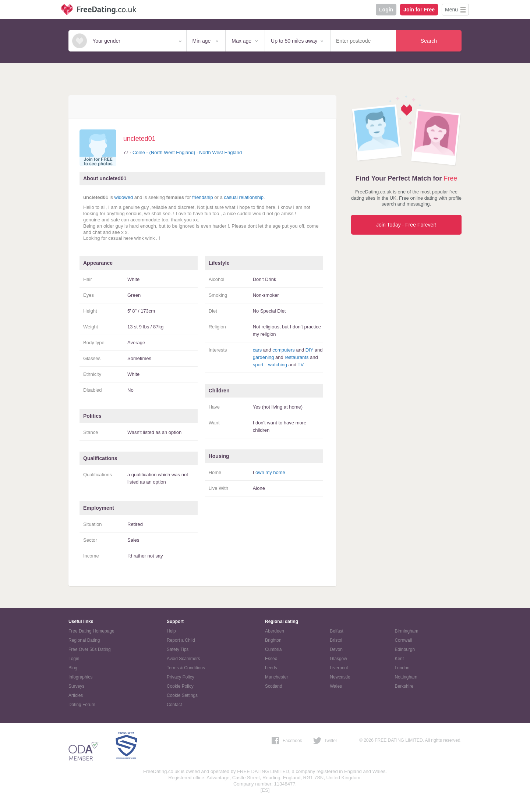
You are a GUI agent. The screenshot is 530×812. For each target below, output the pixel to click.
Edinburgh (405, 649)
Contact (174, 705)
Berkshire (404, 686)
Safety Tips (178, 649)
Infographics (80, 677)
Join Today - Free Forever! (406, 225)
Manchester (277, 677)
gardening (264, 357)
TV (301, 365)
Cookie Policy (180, 686)
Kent (399, 659)
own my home (270, 472)
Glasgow (338, 659)
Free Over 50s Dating (90, 649)
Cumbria (273, 649)
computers (284, 350)
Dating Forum (82, 705)
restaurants (296, 357)
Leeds (271, 668)
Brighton (273, 640)
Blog (73, 668)
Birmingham (406, 631)
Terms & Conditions (186, 668)
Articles (76, 695)
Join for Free (419, 10)
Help (171, 631)
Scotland (274, 686)
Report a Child (181, 640)
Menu (451, 10)
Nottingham (406, 677)
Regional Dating (84, 640)
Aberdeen (275, 631)
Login (386, 10)
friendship (202, 197)
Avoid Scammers (183, 659)
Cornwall (403, 640)
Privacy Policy (181, 677)
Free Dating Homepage (91, 631)
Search (429, 41)
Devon (336, 649)
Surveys (76, 686)
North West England (220, 152)
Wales (336, 686)
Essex (271, 659)
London (402, 668)
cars (257, 350)
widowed (124, 197)
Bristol (336, 640)
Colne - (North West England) (164, 152)
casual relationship (244, 197)
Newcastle (340, 677)
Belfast (337, 631)
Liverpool (339, 668)
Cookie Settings (182, 695)
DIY (309, 350)
